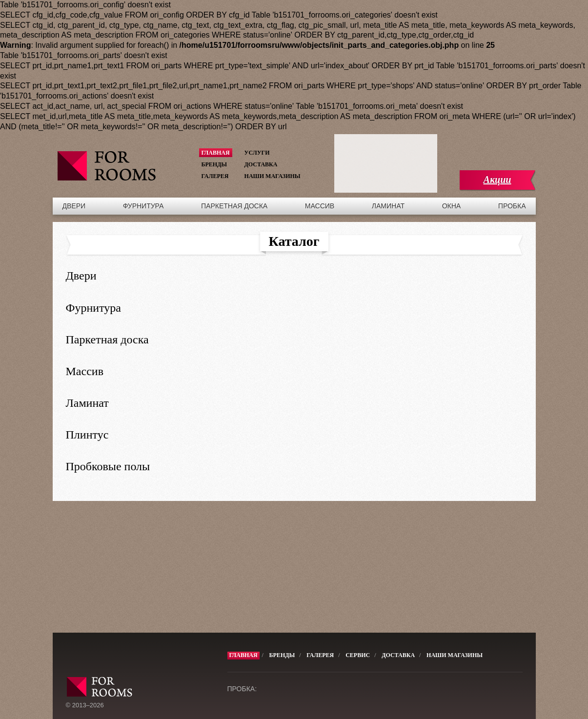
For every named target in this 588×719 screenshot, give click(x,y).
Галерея (215, 176)
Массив (320, 206)
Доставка (261, 164)
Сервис (358, 655)
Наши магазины (273, 176)
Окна (452, 206)
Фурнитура (143, 206)
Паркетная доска (234, 206)
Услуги (257, 153)
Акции (497, 180)
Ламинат (388, 206)
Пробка (512, 206)
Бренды (214, 164)
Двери (74, 206)
